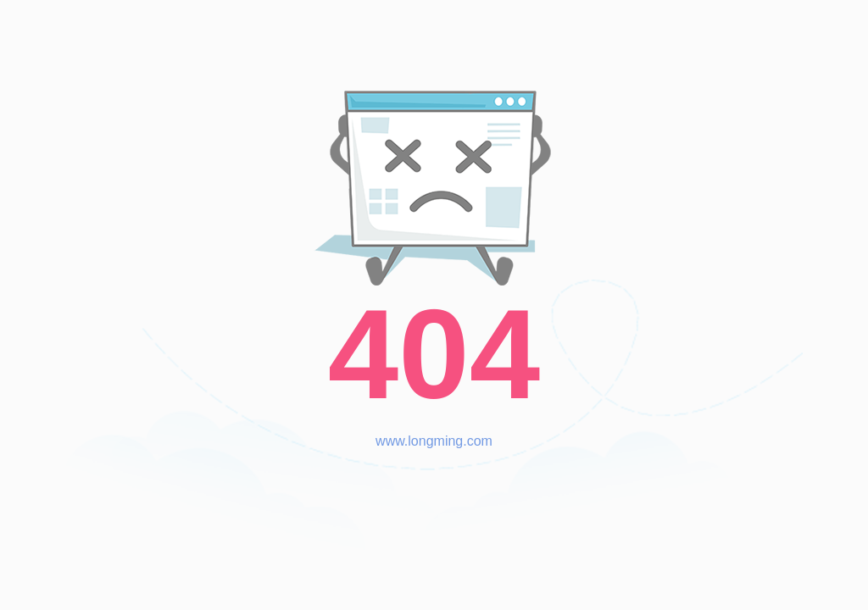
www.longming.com (434, 441)
